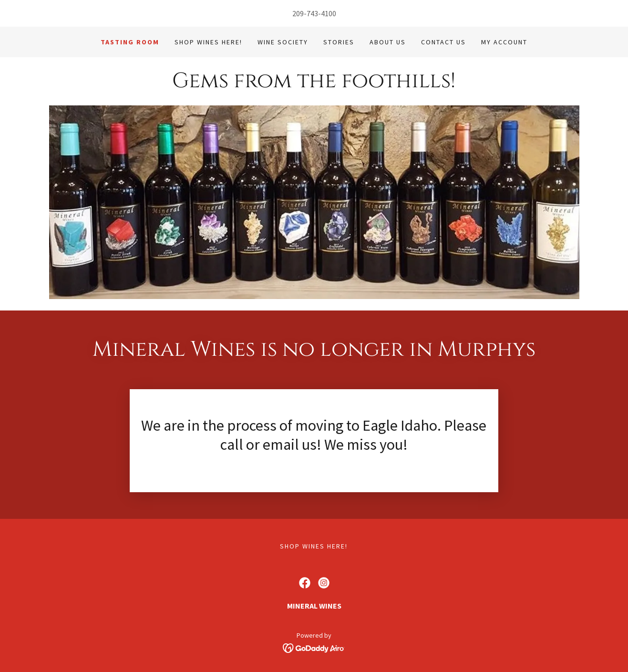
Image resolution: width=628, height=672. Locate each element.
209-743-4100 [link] (314, 13)
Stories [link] (339, 42)
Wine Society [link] (283, 42)
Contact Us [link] (443, 42)
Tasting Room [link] (130, 42)
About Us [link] (388, 42)
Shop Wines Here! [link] (208, 42)
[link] (314, 84)
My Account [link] (504, 42)
